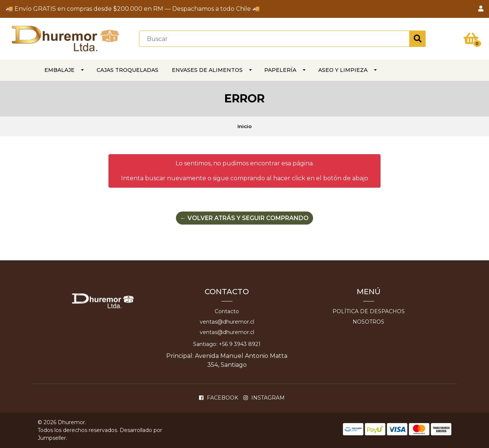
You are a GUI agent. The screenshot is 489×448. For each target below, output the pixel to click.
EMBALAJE (59, 70)
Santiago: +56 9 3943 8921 (227, 344)
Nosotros (368, 322)
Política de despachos (369, 311)
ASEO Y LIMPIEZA (343, 70)
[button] (481, 9)
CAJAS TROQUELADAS (127, 70)
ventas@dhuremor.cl (227, 322)
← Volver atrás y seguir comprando (245, 218)
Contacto (227, 311)
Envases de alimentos (207, 70)
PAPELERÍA (280, 70)
